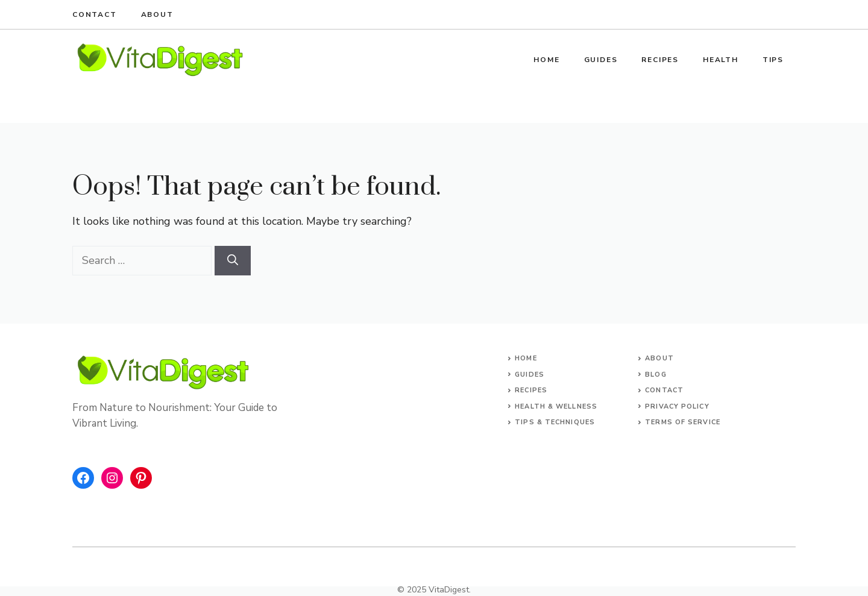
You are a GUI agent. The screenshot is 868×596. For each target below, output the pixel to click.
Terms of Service (683, 422)
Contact (95, 14)
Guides (601, 60)
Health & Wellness (556, 406)
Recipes (660, 60)
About (157, 14)
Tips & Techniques (555, 422)
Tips (773, 60)
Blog (656, 375)
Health (721, 60)
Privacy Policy (677, 406)
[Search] (233, 261)
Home (546, 60)
